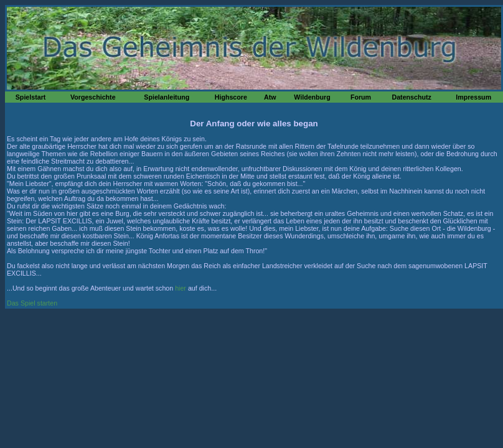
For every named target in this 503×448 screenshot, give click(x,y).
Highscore (231, 97)
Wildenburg (312, 97)
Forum (361, 97)
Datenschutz (411, 97)
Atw (270, 97)
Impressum (473, 97)
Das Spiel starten (32, 303)
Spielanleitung (167, 97)
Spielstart (31, 97)
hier (181, 288)
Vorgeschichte (93, 97)
